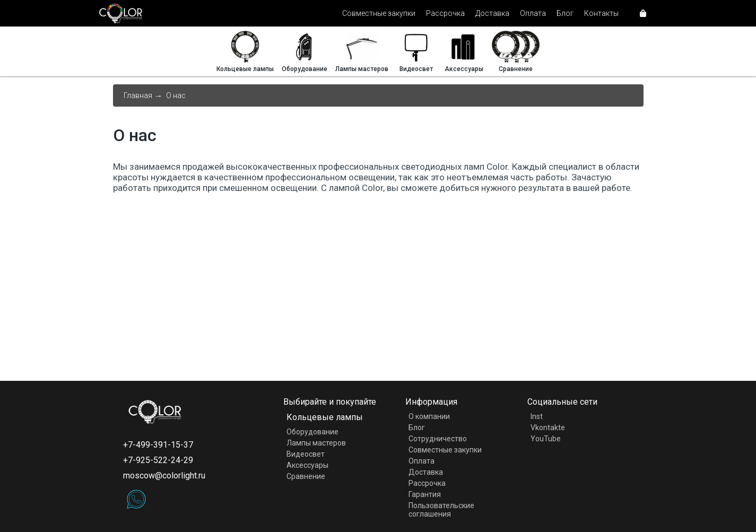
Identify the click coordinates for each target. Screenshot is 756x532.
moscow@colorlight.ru (164, 476)
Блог (565, 13)
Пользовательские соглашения (441, 510)
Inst (537, 416)
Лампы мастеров (316, 443)
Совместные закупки (379, 13)
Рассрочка (445, 13)
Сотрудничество (438, 439)
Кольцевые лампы (325, 417)
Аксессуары (307, 465)
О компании (429, 416)
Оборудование (312, 432)
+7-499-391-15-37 (158, 445)
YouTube (546, 439)
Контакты (601, 13)
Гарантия (425, 494)
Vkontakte (548, 428)
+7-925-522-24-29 (158, 460)
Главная (138, 95)
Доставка (492, 13)
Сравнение (306, 476)
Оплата (533, 13)
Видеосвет (306, 454)
